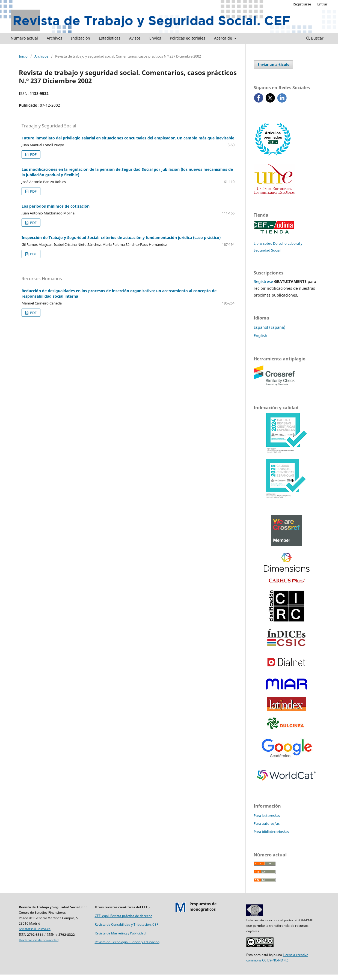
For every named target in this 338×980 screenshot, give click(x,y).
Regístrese (263, 281)
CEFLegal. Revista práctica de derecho (124, 916)
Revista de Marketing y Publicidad (120, 933)
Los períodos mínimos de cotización (56, 206)
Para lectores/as (267, 815)
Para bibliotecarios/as (271, 832)
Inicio (23, 56)
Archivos (54, 38)
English (260, 335)
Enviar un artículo (273, 64)
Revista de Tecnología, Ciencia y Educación (127, 942)
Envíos (155, 38)
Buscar (315, 38)
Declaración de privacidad (39, 940)
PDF (33, 154)
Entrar (322, 4)
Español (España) (269, 327)
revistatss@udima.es (35, 929)
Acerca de (224, 38)
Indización (81, 38)
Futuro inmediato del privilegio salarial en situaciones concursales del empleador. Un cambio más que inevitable (128, 138)
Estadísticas (110, 38)
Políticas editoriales (188, 38)
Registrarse (302, 4)
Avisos (135, 38)
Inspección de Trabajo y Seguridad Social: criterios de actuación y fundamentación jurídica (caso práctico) (121, 237)
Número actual (24, 38)
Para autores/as (267, 823)
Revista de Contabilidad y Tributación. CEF (126, 924)
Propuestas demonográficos (203, 906)
